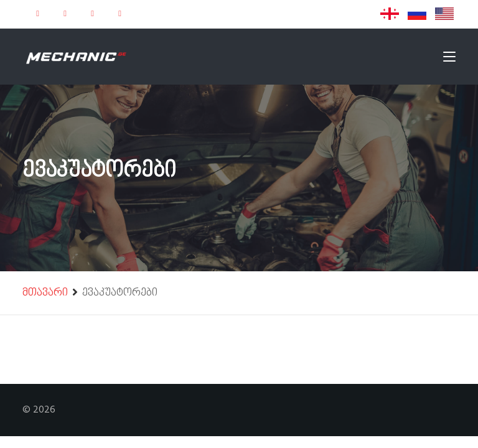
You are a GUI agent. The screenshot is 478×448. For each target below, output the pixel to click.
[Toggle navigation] (449, 59)
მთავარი (45, 293)
